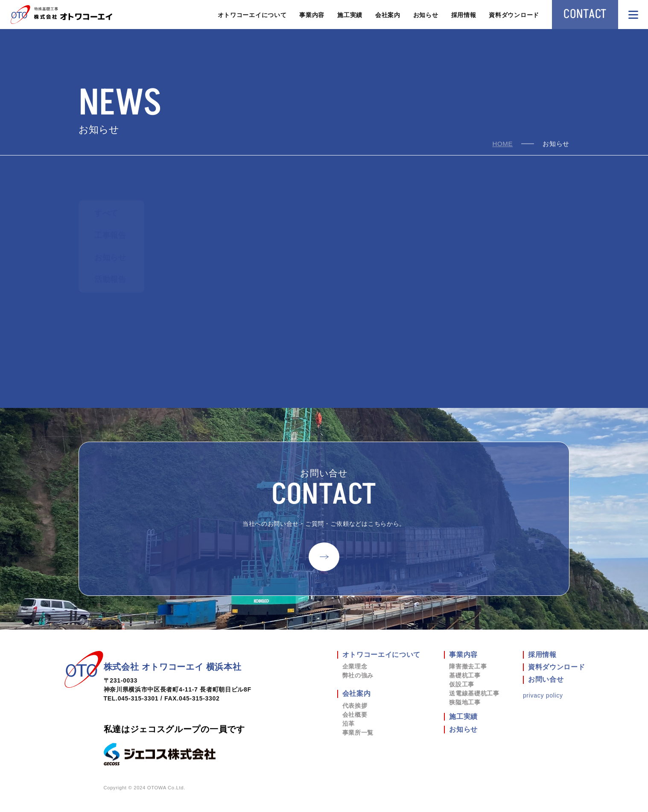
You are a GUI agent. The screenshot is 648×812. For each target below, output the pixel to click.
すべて (106, 213)
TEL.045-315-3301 (131, 698)
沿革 (349, 724)
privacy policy (543, 695)
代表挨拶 (355, 706)
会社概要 (355, 715)
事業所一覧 (358, 733)
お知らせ (426, 15)
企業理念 (355, 666)
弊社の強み (358, 675)
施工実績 (350, 15)
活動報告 (110, 279)
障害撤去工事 (468, 666)
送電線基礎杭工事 (474, 693)
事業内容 (312, 15)
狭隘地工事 (465, 702)
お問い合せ (546, 679)
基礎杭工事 (465, 675)
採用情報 (464, 15)
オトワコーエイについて (252, 15)
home (502, 144)
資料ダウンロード (514, 15)
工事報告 (110, 235)
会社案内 (388, 15)
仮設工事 (462, 684)
